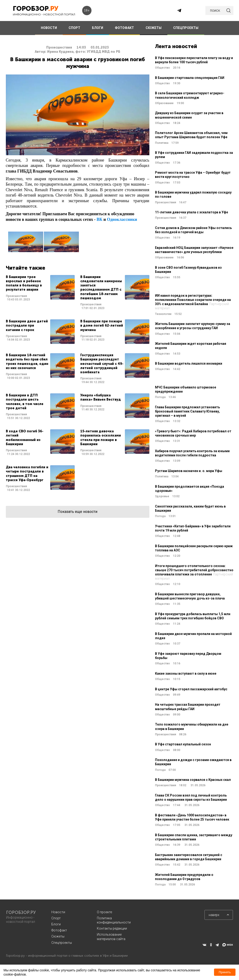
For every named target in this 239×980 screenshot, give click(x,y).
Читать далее (40, 293)
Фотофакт (59, 930)
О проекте (104, 912)
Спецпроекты (62, 943)
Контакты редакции (112, 928)
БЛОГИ (98, 28)
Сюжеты (58, 936)
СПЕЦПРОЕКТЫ (186, 28)
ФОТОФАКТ (124, 28)
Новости (58, 912)
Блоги (56, 924)
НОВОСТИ (49, 28)
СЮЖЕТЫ (154, 28)
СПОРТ (74, 28)
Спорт (56, 918)
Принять (225, 972)
